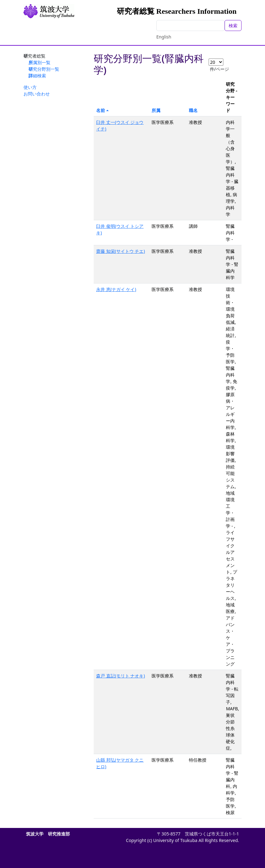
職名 (193, 110)
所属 (156, 110)
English (164, 37)
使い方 (30, 87)
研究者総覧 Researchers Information (177, 11)
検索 (233, 26)
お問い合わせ (37, 94)
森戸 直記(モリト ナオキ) (121, 676)
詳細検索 (37, 76)
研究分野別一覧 (44, 69)
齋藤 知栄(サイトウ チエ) (121, 251)
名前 (101, 110)
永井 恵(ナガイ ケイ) (116, 289)
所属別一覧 (39, 62)
